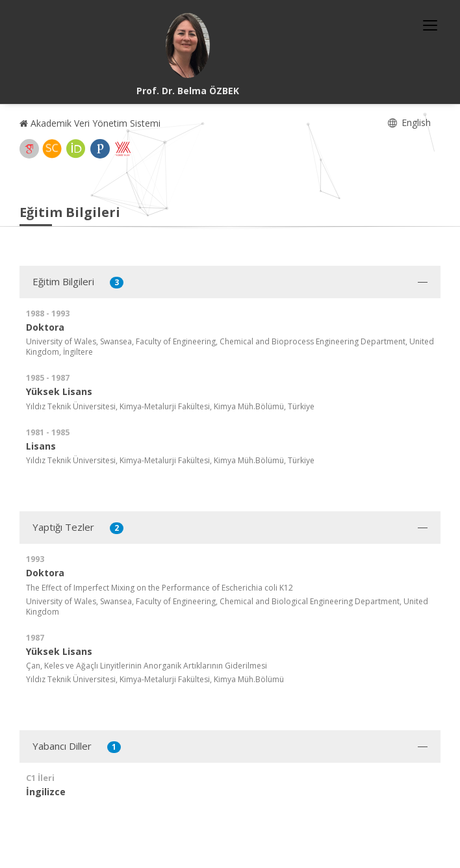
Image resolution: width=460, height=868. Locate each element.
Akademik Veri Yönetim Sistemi (90, 123)
